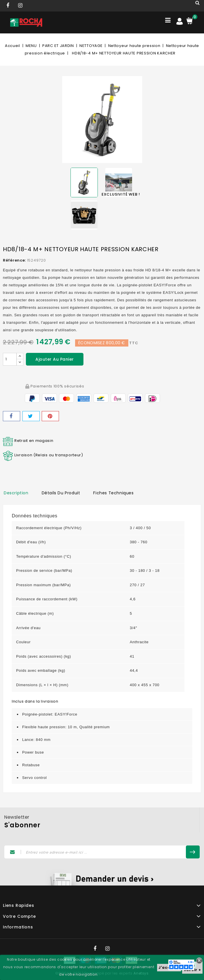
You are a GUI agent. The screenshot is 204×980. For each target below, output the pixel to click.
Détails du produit (61, 493)
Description (16, 493)
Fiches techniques (113, 493)
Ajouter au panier (55, 359)
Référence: (14, 260)
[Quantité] (10, 359)
